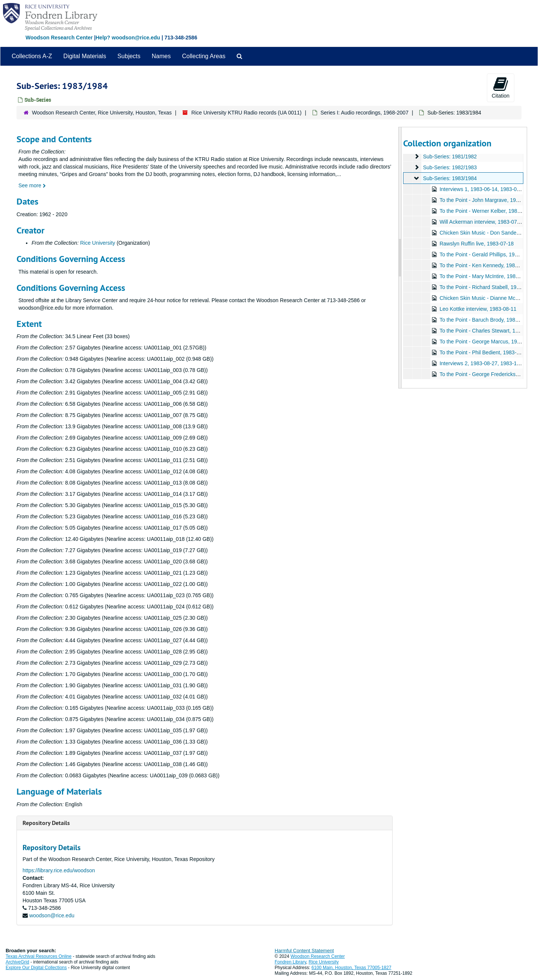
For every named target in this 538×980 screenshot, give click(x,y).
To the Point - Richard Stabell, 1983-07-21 (488, 287)
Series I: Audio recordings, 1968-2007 (364, 113)
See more (32, 185)
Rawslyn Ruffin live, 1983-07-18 (476, 244)
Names (161, 56)
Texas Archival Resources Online (39, 956)
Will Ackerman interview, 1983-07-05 (482, 222)
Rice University (97, 243)
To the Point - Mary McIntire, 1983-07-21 (486, 276)
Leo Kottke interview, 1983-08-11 (478, 309)
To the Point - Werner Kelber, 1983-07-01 (487, 211)
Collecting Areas (204, 56)
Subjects (129, 56)
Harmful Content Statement (304, 951)
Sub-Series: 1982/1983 (450, 167)
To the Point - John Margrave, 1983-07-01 (488, 200)
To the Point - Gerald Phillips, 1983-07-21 (487, 254)
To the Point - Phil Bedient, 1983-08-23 (484, 352)
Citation (501, 87)
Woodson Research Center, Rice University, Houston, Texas (102, 113)
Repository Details (46, 823)
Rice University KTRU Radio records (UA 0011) (246, 113)
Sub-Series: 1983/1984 (450, 178)
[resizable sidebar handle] (400, 258)
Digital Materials (85, 56)
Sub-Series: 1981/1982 (450, 157)
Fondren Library (290, 962)
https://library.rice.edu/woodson (59, 870)
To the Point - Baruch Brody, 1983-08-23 (486, 320)
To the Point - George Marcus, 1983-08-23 (488, 342)
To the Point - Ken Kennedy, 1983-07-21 (486, 265)
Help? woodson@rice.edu (128, 38)
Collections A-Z (32, 56)
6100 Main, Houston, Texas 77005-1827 (351, 968)
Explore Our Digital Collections (36, 968)
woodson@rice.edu (52, 915)
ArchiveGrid (17, 962)
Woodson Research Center (59, 38)
